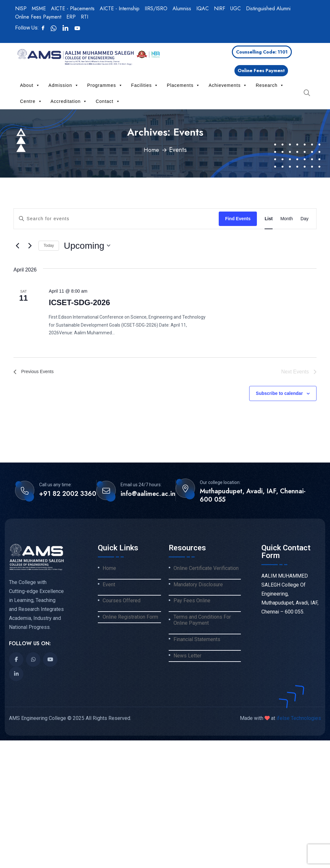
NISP (21, 8)
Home (151, 150)
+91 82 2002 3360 (68, 495)
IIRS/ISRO (156, 8)
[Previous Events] (17, 246)
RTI (85, 17)
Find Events (238, 219)
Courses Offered (122, 601)
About (30, 85)
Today (49, 246)
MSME (39, 8)
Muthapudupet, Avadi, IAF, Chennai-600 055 (253, 496)
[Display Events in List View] (269, 219)
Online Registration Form (130, 618)
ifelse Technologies (298, 719)
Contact (108, 101)
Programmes (105, 85)
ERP (71, 17)
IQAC (203, 8)
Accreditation (69, 101)
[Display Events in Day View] (305, 219)
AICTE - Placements (73, 8)
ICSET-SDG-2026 (79, 302)
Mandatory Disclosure (198, 585)
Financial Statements (197, 640)
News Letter (187, 656)
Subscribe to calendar (279, 394)
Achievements (228, 85)
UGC (236, 8)
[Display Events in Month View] (287, 219)
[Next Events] (30, 246)
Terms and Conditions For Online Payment (202, 621)
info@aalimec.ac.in (148, 495)
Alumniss (182, 8)
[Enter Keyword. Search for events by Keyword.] (116, 219)
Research (270, 85)
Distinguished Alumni (268, 8)
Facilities (145, 85)
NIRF (220, 8)
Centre (31, 101)
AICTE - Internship (120, 8)
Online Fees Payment (38, 17)
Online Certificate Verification (206, 569)
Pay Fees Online (192, 601)
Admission (64, 85)
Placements (183, 85)
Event (109, 585)
